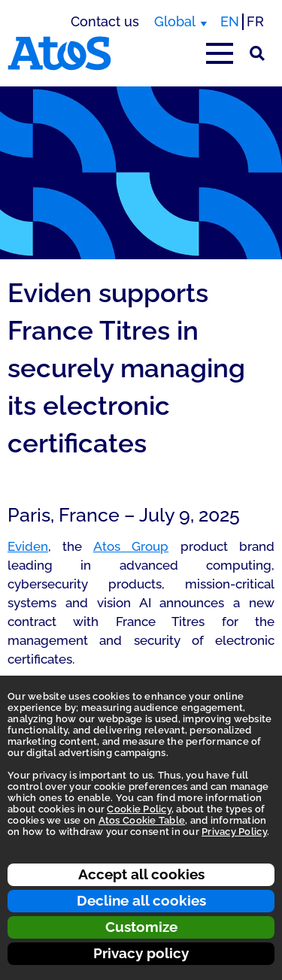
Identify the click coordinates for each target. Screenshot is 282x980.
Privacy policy (141, 953)
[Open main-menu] (220, 53)
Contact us (105, 21)
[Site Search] (257, 53)
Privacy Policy (234, 832)
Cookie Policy (139, 809)
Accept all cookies (141, 874)
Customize (141, 927)
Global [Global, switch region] (175, 21)
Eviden (28, 546)
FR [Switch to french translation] (255, 21)
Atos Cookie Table (142, 820)
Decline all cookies (141, 900)
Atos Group (131, 546)
